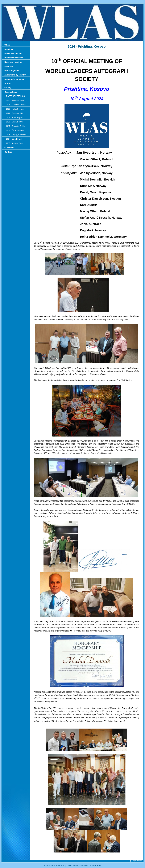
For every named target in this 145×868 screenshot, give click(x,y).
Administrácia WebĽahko (54, 865)
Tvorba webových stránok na (84, 865)
